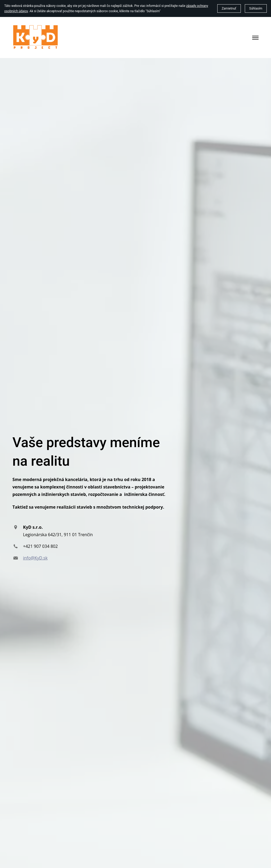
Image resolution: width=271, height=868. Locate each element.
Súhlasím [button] (256, 8)
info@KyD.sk (35, 558)
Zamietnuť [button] (229, 8)
